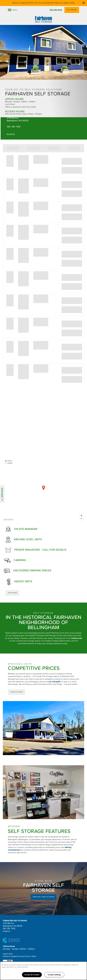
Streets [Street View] (8, 461)
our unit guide (54, 682)
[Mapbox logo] (8, 520)
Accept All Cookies (32, 975)
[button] (84, 3)
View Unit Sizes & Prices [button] (43, 897)
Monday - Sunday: (13, 102)
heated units (77, 638)
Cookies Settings (54, 975)
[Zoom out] (81, 519)
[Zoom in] (81, 515)
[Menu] (13, 10)
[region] (43, 971)
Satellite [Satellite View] (9, 463)
